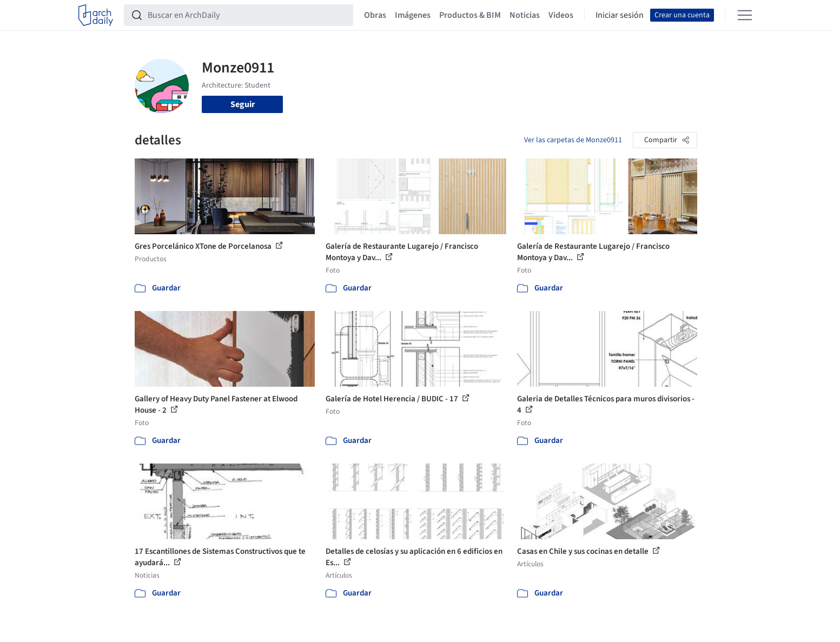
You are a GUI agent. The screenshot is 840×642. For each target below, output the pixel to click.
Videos (561, 15)
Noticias (525, 15)
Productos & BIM (470, 15)
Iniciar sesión (620, 15)
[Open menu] (745, 15)
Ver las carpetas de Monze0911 (573, 140)
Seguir (243, 104)
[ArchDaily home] (96, 15)
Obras (375, 15)
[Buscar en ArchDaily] (247, 15)
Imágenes (413, 15)
